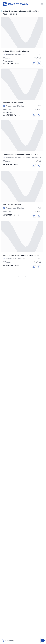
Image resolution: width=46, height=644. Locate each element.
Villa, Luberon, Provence (12, 205)
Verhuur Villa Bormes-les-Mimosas (16, 51)
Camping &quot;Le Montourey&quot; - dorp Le (20, 154)
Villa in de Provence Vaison (13, 103)
